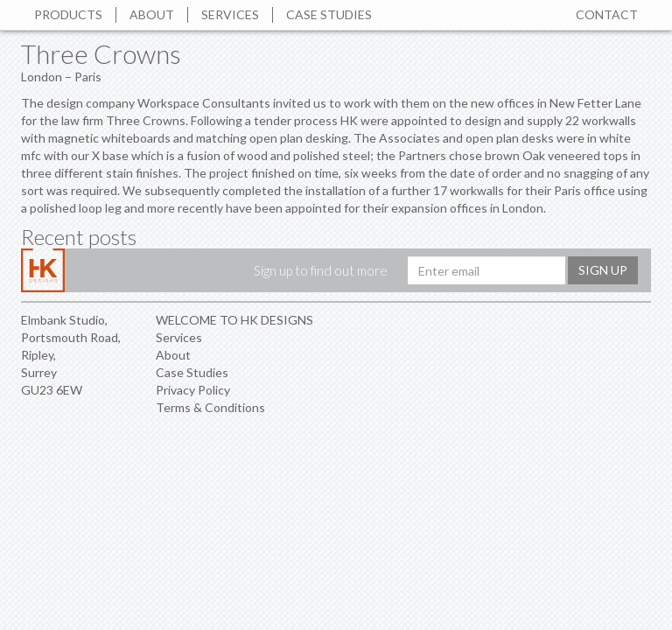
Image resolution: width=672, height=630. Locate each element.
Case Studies (329, 14)
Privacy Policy (193, 390)
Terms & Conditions (210, 407)
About (152, 14)
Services (230, 14)
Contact (607, 14)
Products (68, 14)
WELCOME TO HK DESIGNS (234, 320)
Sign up (603, 270)
